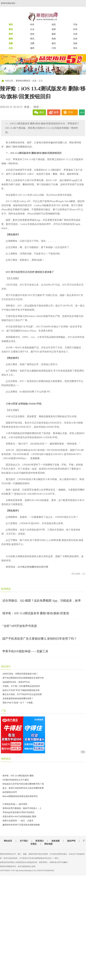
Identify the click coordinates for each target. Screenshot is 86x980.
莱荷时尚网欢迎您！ (9, 3)
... (82, 112)
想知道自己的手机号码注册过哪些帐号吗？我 (23, 784)
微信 (42, 112)
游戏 (32, 34)
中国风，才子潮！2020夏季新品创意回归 (21, 686)
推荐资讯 (6, 759)
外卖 (75, 29)
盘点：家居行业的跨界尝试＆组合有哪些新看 (23, 788)
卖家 (75, 43)
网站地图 (48, 844)
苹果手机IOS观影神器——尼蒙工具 (25, 651)
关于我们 (24, 841)
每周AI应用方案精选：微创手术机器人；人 (22, 808)
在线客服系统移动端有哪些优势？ (18, 698)
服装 (54, 34)
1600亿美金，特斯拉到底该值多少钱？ (20, 674)
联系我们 (40, 841)
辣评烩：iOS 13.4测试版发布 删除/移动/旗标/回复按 (36, 613)
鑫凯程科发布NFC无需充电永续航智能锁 (21, 825)
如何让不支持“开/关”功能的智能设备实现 (21, 690)
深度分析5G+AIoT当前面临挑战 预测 (19, 816)
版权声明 (71, 841)
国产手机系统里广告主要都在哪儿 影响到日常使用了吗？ (40, 639)
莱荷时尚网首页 (23, 81)
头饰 (75, 34)
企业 (32, 29)
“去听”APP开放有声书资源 (20, 626)
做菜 (54, 29)
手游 (75, 24)
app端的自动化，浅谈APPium (16, 682)
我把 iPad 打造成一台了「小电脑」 (19, 703)
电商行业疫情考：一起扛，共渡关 (18, 821)
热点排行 (6, 666)
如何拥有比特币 (10, 792)
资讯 (75, 48)
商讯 (32, 39)
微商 (32, 48)
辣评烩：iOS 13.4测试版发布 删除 (18, 776)
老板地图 (56, 841)
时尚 (32, 24)
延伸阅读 (6, 589)
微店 (54, 43)
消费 (32, 43)
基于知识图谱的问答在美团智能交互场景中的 (23, 678)
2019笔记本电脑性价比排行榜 (33, 567)
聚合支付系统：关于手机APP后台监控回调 (22, 694)
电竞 (54, 24)
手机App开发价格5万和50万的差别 (18, 812)
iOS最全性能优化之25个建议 (16, 780)
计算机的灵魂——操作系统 (15, 804)
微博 (56, 112)
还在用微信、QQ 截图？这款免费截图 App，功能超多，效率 (42, 601)
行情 (54, 48)
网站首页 (8, 841)
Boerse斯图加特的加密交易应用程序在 (20, 796)
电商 (54, 39)
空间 (71, 112)
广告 (4, 711)
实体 (75, 39)
